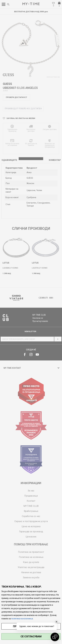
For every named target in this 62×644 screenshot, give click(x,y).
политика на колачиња (22, 619)
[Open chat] (55, 637)
